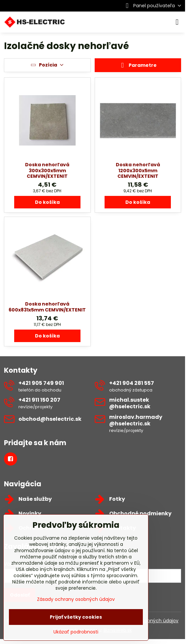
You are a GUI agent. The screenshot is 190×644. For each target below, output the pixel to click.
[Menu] (177, 22)
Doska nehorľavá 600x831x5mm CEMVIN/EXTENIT (47, 307)
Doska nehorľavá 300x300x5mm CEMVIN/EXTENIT (47, 170)
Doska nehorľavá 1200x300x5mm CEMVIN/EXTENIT (138, 170)
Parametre (138, 66)
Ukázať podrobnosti (76, 632)
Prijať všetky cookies (76, 617)
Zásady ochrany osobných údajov (76, 599)
